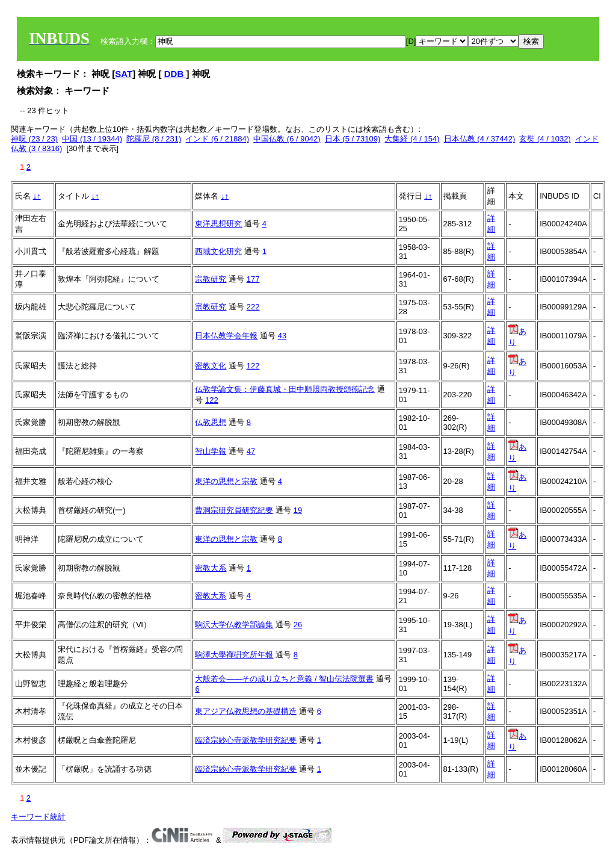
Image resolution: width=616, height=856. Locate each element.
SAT (124, 74)
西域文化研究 (218, 251)
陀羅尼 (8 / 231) (154, 139)
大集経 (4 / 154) (412, 139)
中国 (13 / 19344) (92, 139)
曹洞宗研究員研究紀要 (234, 510)
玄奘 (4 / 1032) (545, 139)
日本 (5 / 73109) (353, 139)
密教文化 (211, 366)
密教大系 (211, 568)
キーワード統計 (38, 817)
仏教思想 (211, 422)
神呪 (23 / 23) (34, 139)
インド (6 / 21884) (217, 139)
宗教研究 (211, 279)
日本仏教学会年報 (226, 336)
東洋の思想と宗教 (226, 481)
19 (298, 510)
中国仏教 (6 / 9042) (287, 139)
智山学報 (211, 451)
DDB (175, 74)
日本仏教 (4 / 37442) (480, 139)
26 (298, 625)
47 (251, 451)
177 (253, 279)
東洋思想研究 (218, 224)
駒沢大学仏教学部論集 (234, 625)
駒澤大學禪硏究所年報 (234, 655)
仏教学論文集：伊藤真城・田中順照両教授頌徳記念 (285, 389)
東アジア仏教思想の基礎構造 (246, 711)
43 (282, 336)
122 (253, 366)
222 (253, 307)
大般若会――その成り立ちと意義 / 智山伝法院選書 (284, 679)
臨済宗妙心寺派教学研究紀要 (246, 740)
